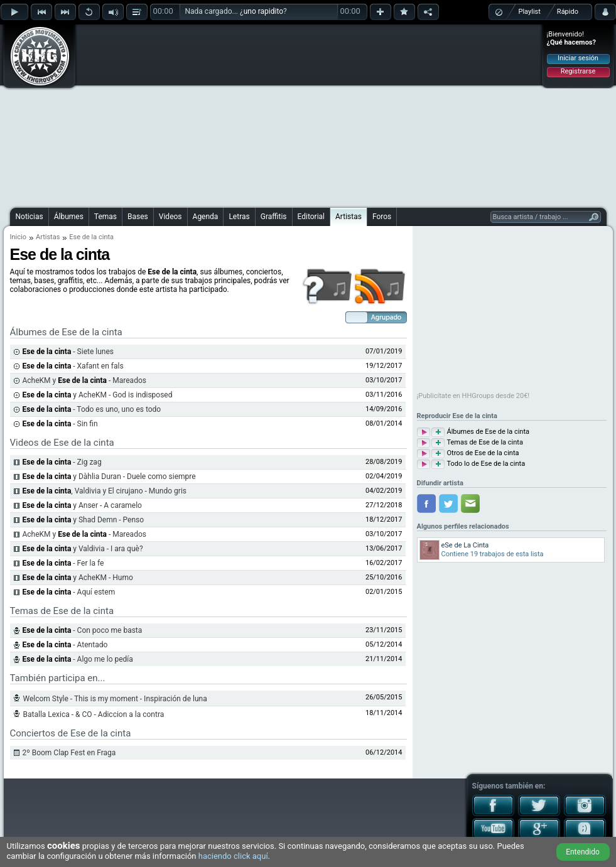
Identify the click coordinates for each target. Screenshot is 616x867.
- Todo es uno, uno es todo (92, 409)
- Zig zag (62, 462)
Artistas (349, 217)
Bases (138, 217)
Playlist (530, 12)
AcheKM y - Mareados (84, 380)
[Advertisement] (282, 114)
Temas (105, 217)
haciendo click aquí (233, 856)
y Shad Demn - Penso (84, 520)
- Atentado (65, 645)
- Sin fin (60, 424)
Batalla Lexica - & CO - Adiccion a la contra (94, 714)
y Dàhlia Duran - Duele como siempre (109, 477)
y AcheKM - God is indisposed (98, 395)
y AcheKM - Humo (78, 578)
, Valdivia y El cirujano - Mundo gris (105, 491)
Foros (382, 217)
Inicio (18, 237)
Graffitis (274, 217)
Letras (239, 217)
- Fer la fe (63, 563)
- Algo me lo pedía (78, 659)
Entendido (583, 852)
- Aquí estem (69, 592)
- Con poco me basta (83, 630)
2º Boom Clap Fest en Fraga (69, 753)
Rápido (568, 12)
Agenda (206, 217)
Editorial (311, 217)
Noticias (30, 217)
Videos (170, 217)
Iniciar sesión (578, 58)
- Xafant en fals (73, 366)
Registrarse (578, 71)
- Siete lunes (68, 352)
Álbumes (69, 217)
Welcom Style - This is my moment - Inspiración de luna (115, 699)
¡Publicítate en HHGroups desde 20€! (473, 396)
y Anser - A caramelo (82, 505)
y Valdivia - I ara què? (83, 549)
